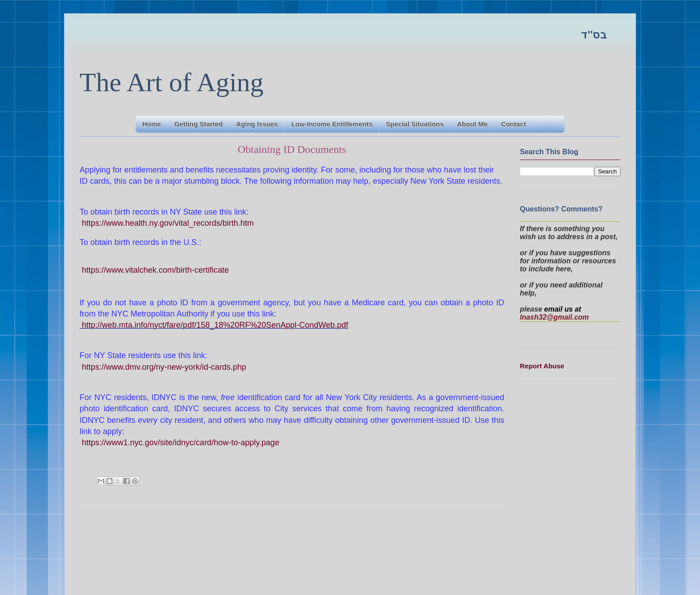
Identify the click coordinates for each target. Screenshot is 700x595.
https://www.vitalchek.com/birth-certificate (155, 270)
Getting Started (198, 124)
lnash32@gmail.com (554, 317)
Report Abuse (542, 366)
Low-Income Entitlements (332, 124)
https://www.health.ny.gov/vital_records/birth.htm (168, 223)
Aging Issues (257, 124)
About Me (472, 124)
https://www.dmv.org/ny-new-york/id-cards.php (164, 367)
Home (152, 124)
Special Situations (415, 124)
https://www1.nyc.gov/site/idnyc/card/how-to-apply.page (181, 443)
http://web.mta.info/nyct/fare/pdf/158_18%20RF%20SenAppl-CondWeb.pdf (215, 325)
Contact (514, 124)
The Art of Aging (172, 82)
